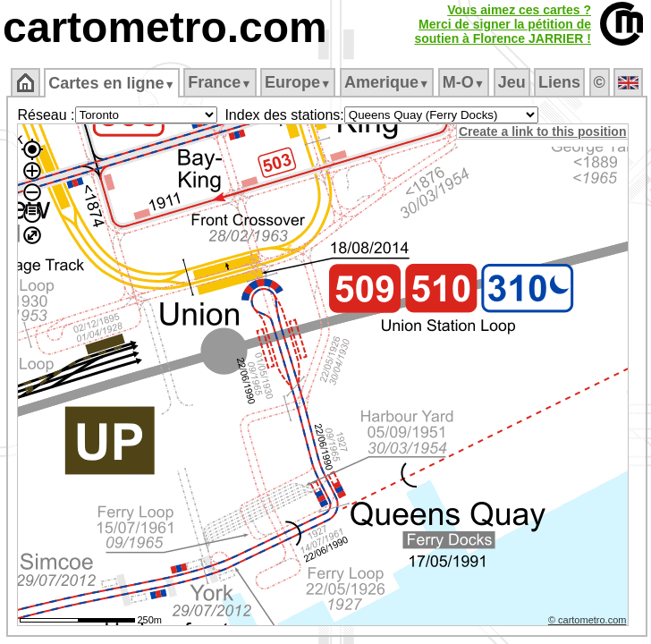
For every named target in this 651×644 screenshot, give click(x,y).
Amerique (387, 82)
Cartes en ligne (111, 83)
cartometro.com (165, 27)
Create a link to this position (542, 131)
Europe (298, 82)
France (220, 82)
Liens (559, 82)
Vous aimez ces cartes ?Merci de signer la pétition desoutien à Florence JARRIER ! (503, 24)
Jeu (512, 82)
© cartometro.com (588, 620)
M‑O (464, 82)
